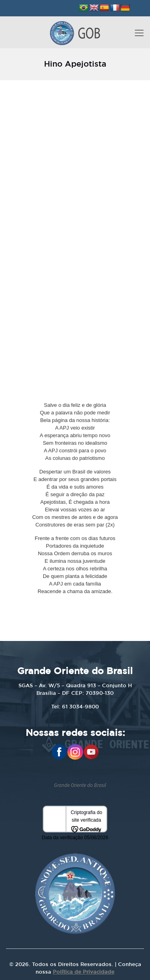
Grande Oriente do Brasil (80, 785)
